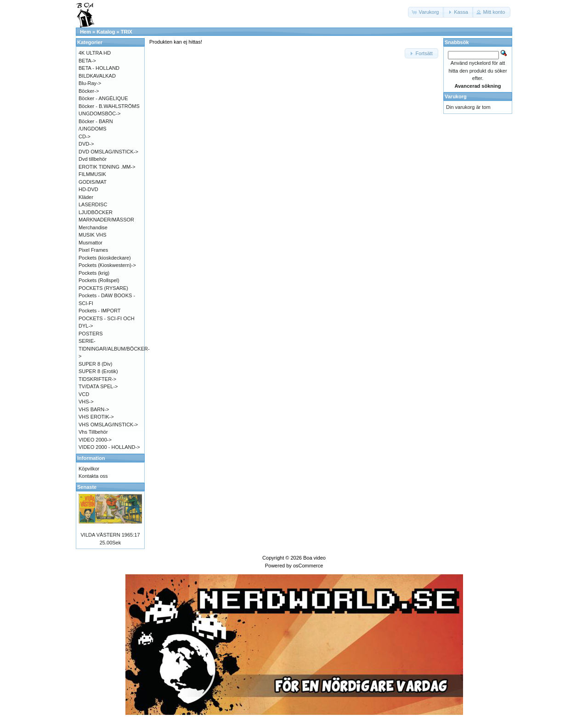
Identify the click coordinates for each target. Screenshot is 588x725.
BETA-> (87, 61)
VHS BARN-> (94, 409)
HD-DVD (88, 189)
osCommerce (308, 566)
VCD (84, 394)
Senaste (87, 487)
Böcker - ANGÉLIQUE (103, 98)
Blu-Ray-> (90, 83)
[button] (426, 12)
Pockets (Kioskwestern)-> (107, 265)
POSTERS (91, 334)
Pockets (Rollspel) (99, 280)
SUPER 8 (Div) (95, 364)
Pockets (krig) (94, 273)
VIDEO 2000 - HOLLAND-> (109, 447)
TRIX (127, 32)
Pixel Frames (93, 250)
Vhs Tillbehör (93, 432)
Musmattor (90, 243)
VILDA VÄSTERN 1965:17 (110, 535)
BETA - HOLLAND (99, 68)
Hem (85, 32)
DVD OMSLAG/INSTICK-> (108, 152)
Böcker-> (89, 91)
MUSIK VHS (93, 235)
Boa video (314, 558)
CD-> (85, 136)
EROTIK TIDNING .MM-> (107, 167)
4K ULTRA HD (95, 53)
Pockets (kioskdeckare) (105, 258)
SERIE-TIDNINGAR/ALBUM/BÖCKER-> (114, 348)
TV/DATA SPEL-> (98, 386)
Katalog (106, 32)
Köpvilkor (89, 469)
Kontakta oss (93, 476)
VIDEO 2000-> (95, 440)
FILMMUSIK (92, 174)
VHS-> (86, 402)
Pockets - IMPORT (99, 311)
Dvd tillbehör (93, 159)
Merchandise (93, 227)
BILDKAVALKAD (97, 76)
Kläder (86, 197)
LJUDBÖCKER (96, 212)
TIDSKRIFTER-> (97, 379)
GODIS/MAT (93, 182)
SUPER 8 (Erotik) (98, 371)
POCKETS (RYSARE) (103, 288)
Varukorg (456, 96)
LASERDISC (93, 204)
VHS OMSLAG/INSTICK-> (108, 425)
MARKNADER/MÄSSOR (106, 220)
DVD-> (86, 144)
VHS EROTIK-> (96, 417)
